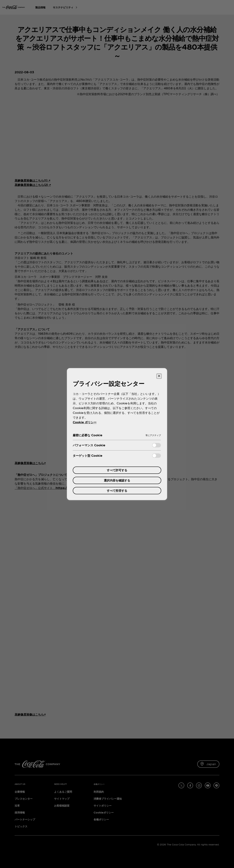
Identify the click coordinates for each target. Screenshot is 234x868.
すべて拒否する (117, 491)
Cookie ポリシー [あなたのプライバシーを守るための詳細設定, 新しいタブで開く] (85, 422)
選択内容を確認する (117, 480)
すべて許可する (117, 470)
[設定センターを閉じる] (159, 376)
